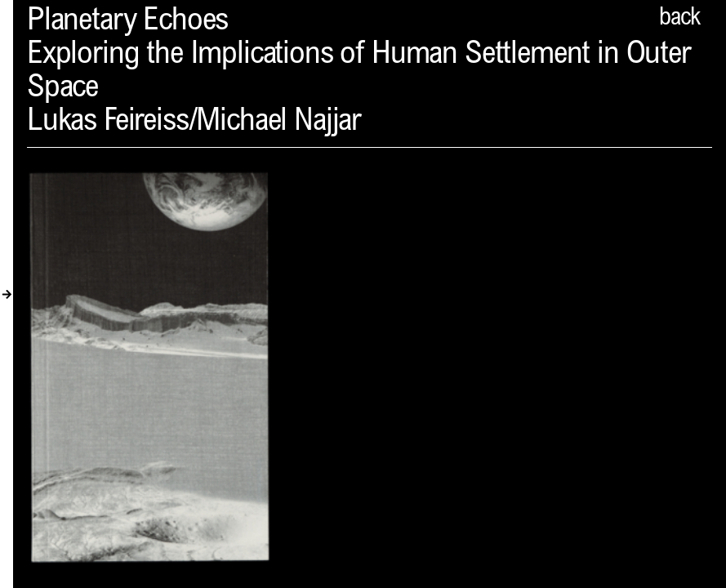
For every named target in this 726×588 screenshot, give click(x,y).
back (679, 19)
